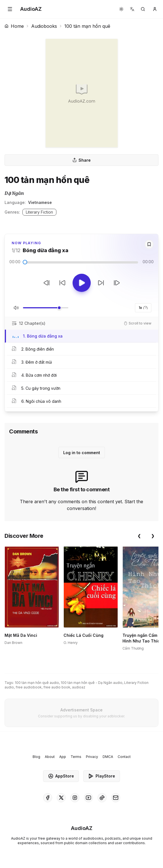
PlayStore (102, 776)
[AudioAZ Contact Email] (116, 798)
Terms (76, 757)
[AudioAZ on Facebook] (48, 798)
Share (81, 160)
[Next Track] (117, 283)
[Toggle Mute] (16, 308)
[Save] (149, 244)
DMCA (108, 757)
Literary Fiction (39, 212)
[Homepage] (31, 9)
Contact (124, 757)
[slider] (25, 262)
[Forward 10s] (101, 283)
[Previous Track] (46, 283)
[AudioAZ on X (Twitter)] (61, 798)
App (63, 757)
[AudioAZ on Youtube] (88, 798)
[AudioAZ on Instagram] (75, 798)
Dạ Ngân (14, 193)
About (50, 757)
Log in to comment (82, 453)
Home (14, 26)
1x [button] (143, 308)
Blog (36, 757)
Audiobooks (44, 26)
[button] (10, 9)
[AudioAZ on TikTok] (102, 798)
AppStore (61, 776)
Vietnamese (40, 202)
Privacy (92, 757)
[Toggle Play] (82, 283)
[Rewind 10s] (62, 283)
